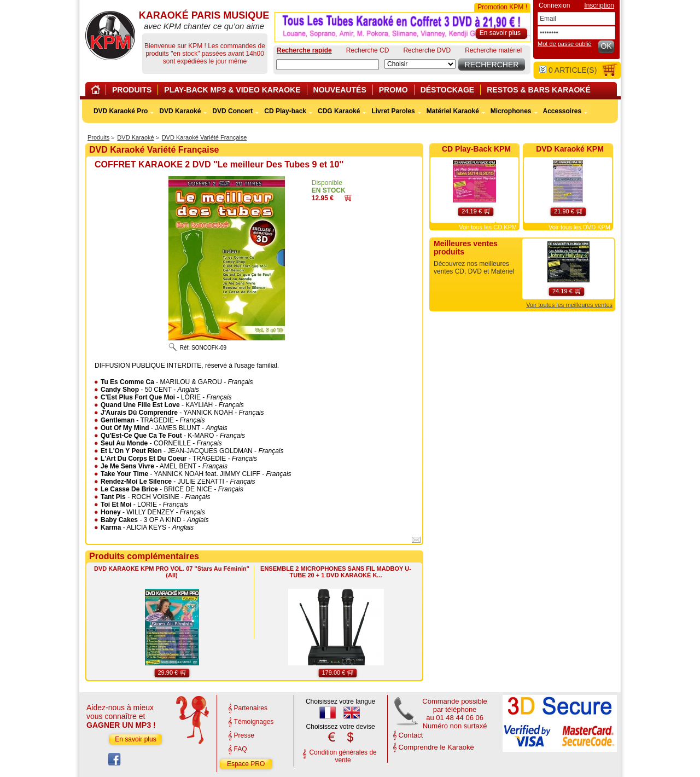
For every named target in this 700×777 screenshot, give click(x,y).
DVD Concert (232, 111)
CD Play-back (285, 111)
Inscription (599, 5)
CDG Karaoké (339, 111)
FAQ (241, 749)
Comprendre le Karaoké (436, 747)
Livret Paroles (393, 111)
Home (97, 92)
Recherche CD (368, 50)
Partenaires (251, 708)
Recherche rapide (304, 50)
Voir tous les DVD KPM (579, 227)
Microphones (511, 111)
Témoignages (254, 722)
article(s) (568, 70)
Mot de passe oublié (564, 44)
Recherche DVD (427, 50)
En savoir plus (135, 739)
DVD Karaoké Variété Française (205, 137)
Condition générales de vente (343, 756)
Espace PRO (246, 764)
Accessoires (562, 111)
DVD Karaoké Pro (121, 111)
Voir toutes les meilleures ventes (569, 305)
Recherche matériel (493, 50)
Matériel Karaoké (453, 111)
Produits (98, 137)
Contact (411, 735)
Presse (244, 735)
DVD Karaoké (135, 137)
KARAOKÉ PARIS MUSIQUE (110, 36)
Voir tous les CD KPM (488, 227)
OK (606, 46)
